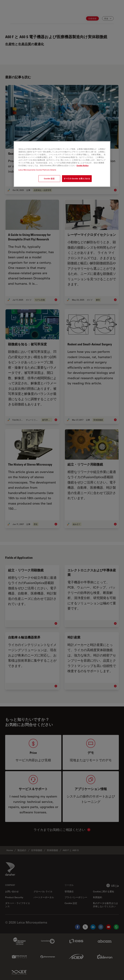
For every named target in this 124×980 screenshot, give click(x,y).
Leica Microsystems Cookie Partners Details (37, 170)
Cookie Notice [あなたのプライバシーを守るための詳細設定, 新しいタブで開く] (83, 165)
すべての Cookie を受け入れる (77, 179)
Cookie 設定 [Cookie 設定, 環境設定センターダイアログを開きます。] (49, 179)
